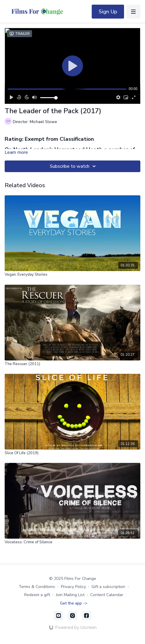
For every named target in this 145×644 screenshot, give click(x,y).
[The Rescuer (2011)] (72, 364)
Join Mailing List (70, 595)
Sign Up (108, 12)
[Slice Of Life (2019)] (72, 453)
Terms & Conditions (37, 587)
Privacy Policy (73, 587)
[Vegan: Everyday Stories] (72, 275)
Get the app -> (74, 603)
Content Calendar (107, 595)
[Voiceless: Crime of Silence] (72, 542)
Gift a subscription (108, 587)
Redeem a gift (37, 595)
